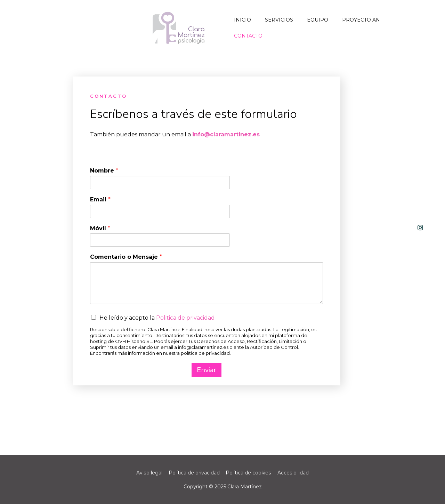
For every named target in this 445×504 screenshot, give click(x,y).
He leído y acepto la (157, 318)
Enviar (207, 370)
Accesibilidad (293, 473)
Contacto (248, 36)
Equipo (318, 20)
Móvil (100, 228)
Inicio (242, 20)
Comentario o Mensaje (126, 257)
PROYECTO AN (361, 20)
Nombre (104, 171)
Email (100, 199)
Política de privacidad (194, 473)
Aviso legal (149, 473)
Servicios (279, 20)
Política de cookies (249, 473)
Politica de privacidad (185, 318)
